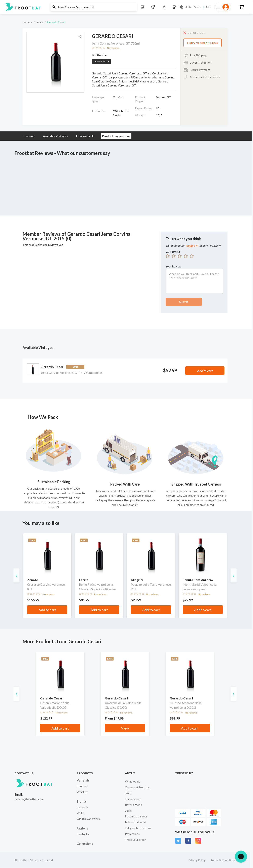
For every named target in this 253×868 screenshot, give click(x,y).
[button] (125, 7)
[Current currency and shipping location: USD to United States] (195, 7)
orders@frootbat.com (29, 799)
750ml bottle (101, 61)
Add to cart (205, 371)
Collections (85, 844)
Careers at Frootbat (137, 787)
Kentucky (83, 834)
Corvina (38, 22)
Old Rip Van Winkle (89, 819)
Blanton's (83, 807)
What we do (133, 781)
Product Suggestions (116, 136)
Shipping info (133, 799)
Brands (82, 801)
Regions (82, 828)
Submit (184, 302)
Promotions (132, 834)
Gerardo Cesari (56, 22)
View (125, 728)
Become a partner (136, 816)
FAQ (128, 793)
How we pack (85, 136)
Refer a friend (134, 805)
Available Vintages (55, 136)
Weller (81, 813)
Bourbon (82, 786)
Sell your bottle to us (138, 828)
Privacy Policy (197, 860)
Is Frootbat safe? (136, 822)
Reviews (29, 136)
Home (26, 22)
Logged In (192, 246)
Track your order (135, 840)
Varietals (83, 780)
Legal (128, 811)
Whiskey (82, 792)
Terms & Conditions (223, 860)
